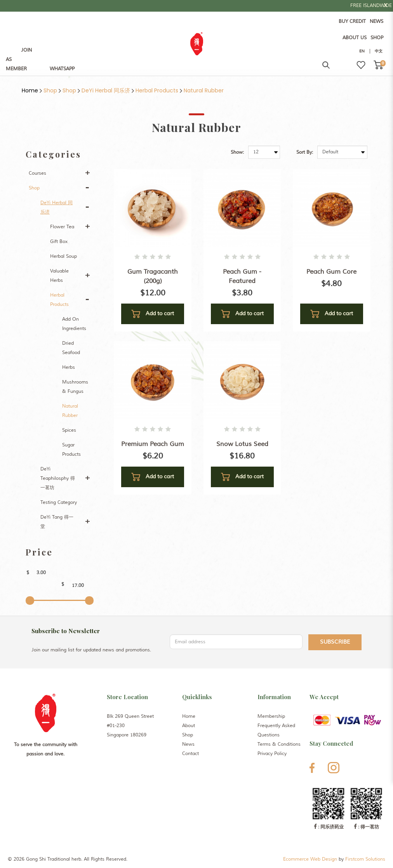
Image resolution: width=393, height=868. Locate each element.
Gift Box (59, 242)
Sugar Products (71, 450)
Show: (237, 152)
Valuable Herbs (59, 276)
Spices (69, 430)
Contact (190, 754)
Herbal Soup (63, 256)
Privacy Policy (272, 754)
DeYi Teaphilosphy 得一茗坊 (58, 478)
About (189, 726)
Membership (271, 716)
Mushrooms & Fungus (75, 387)
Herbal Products (157, 90)
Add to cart (153, 314)
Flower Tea (62, 227)
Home (30, 90)
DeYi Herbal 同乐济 (106, 90)
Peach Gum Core (331, 272)
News (188, 744)
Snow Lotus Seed (242, 444)
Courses (37, 173)
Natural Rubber (204, 90)
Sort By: (305, 152)
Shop (50, 90)
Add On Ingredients (74, 324)
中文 (379, 51)
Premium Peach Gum (153, 444)
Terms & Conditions (279, 744)
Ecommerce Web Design (310, 859)
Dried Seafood (71, 348)
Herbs (69, 367)
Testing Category (59, 503)
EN (362, 51)
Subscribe (335, 642)
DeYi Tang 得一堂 (57, 522)
